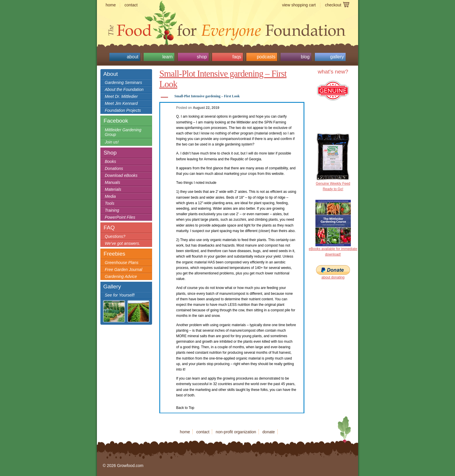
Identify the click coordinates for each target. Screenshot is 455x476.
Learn (167, 57)
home (111, 5)
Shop (202, 57)
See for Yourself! (120, 295)
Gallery (337, 57)
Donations (114, 168)
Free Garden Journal (123, 270)
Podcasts (266, 57)
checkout (333, 5)
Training (112, 210)
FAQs (237, 57)
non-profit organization (236, 432)
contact (131, 5)
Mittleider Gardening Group (123, 132)
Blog (305, 57)
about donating (333, 277)
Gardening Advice (121, 276)
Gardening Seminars (123, 82)
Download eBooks (121, 175)
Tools (110, 203)
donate (269, 432)
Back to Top (185, 408)
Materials (113, 189)
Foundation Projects (123, 110)
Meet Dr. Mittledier (121, 96)
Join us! (112, 142)
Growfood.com (228, 19)
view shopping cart (299, 5)
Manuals (112, 182)
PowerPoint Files (120, 217)
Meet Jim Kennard (121, 103)
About (133, 57)
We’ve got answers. (122, 243)
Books (110, 161)
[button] (232, 97)
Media (110, 196)
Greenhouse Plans (122, 263)
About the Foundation (124, 89)
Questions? (115, 236)
